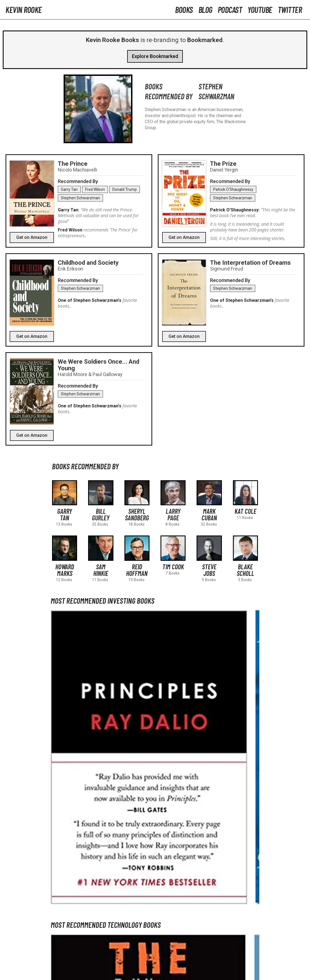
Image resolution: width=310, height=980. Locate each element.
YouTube (260, 10)
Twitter (290, 10)
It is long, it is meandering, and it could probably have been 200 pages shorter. (247, 227)
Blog (205, 10)
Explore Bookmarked (155, 56)
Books (184, 10)
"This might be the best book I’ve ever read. (253, 213)
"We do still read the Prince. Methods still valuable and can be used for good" (98, 216)
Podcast (230, 10)
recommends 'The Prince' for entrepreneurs (98, 233)
